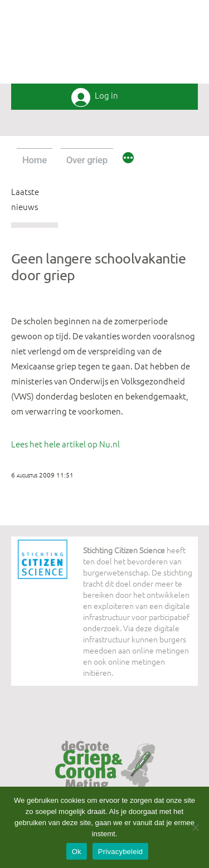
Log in (106, 96)
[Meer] (128, 159)
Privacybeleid (121, 852)
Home (35, 160)
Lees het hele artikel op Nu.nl (65, 444)
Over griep (87, 160)
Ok (77, 852)
